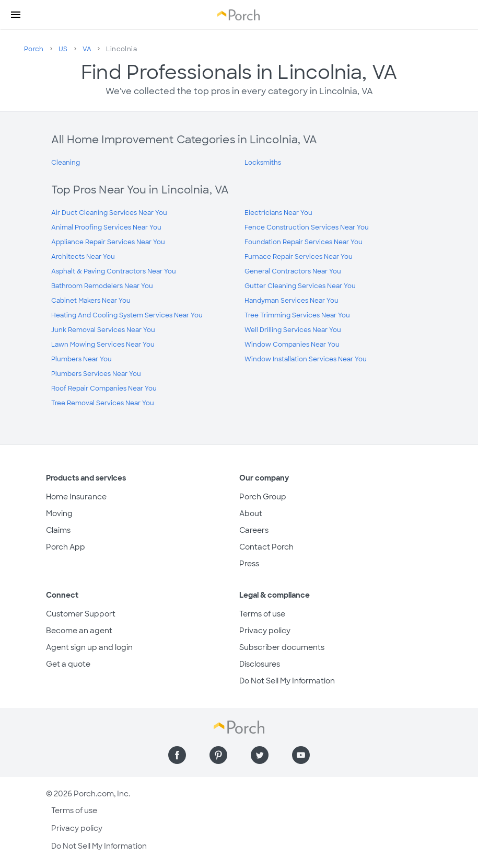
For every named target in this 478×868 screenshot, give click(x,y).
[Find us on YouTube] (301, 755)
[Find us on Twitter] (260, 755)
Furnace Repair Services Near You (299, 257)
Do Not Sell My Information (287, 681)
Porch (34, 49)
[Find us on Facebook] (177, 755)
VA (87, 49)
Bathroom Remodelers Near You (102, 286)
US (63, 49)
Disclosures (260, 664)
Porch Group (263, 497)
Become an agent (79, 631)
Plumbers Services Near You (96, 374)
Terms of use (262, 614)
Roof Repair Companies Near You (104, 389)
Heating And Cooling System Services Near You (127, 315)
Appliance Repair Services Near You (108, 242)
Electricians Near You (278, 213)
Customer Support (81, 614)
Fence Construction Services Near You (307, 227)
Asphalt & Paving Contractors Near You (114, 271)
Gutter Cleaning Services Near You (300, 286)
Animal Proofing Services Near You (106, 227)
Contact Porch (266, 547)
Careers (254, 530)
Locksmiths (263, 163)
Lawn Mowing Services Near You (103, 345)
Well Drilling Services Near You (293, 330)
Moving (59, 513)
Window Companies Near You (292, 345)
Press (249, 564)
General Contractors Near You (293, 271)
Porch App (66, 547)
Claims (58, 530)
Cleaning (66, 163)
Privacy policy (265, 631)
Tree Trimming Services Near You (297, 315)
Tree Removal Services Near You (103, 403)
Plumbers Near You (81, 359)
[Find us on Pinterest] (218, 755)
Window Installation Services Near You (306, 359)
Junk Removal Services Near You (103, 330)
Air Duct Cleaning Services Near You (109, 213)
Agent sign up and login (89, 647)
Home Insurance (76, 497)
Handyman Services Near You (292, 301)
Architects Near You (83, 257)
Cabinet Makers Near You (91, 301)
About (251, 513)
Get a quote (68, 664)
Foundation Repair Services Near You (304, 242)
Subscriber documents (282, 647)
